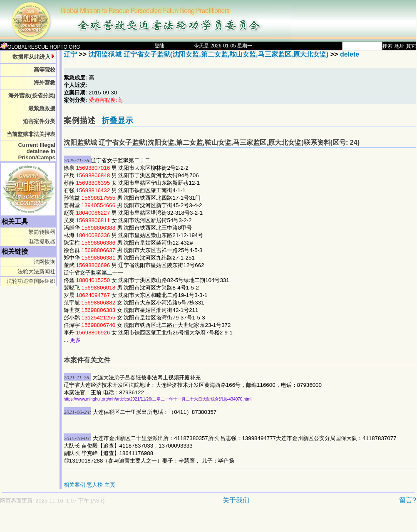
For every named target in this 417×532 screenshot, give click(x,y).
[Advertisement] (179, 522)
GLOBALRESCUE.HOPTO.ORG (40, 47)
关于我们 (236, 500)
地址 (400, 46)
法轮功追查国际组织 (31, 281)
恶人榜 (95, 485)
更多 (75, 340)
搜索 (387, 46)
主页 (110, 485)
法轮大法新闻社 (36, 271)
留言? (408, 500)
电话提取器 (42, 241)
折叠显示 (117, 120)
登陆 (159, 46)
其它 (411, 46)
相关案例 (74, 485)
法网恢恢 (45, 262)
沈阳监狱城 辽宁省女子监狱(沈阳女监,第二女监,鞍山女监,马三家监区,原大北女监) (208, 54)
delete (350, 54)
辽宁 (70, 54)
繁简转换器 (42, 232)
